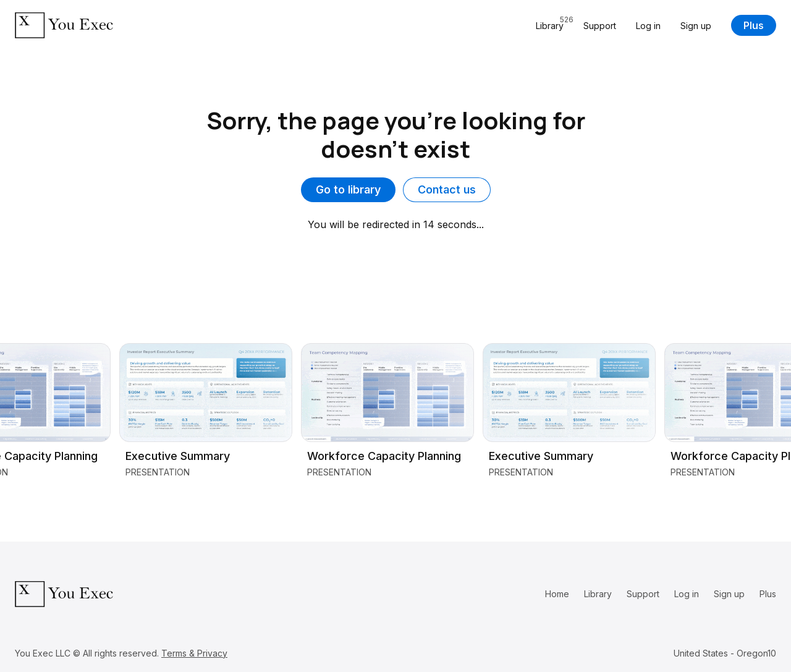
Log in (648, 26)
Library (598, 594)
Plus (754, 25)
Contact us (447, 189)
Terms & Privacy (194, 653)
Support (600, 26)
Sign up (696, 26)
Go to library (348, 189)
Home (557, 594)
